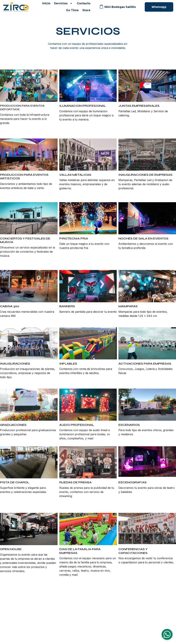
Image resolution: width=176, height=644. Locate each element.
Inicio (46, 3)
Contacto (84, 3)
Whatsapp (159, 7)
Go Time (72, 10)
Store (86, 10)
